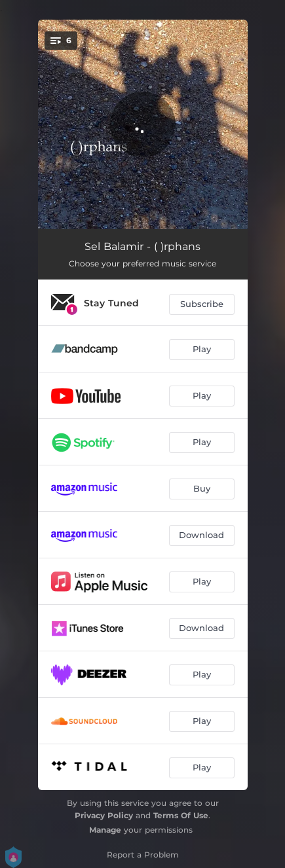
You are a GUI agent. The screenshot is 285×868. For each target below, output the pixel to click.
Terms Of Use (181, 815)
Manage (105, 830)
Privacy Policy (104, 815)
